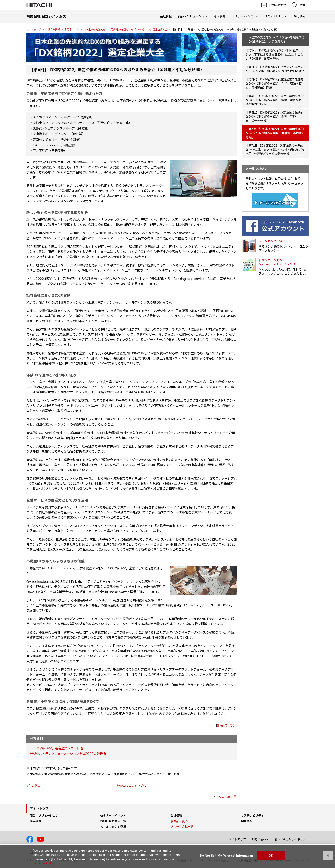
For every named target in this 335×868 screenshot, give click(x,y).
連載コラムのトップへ (132, 786)
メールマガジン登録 (113, 827)
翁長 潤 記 (225, 725)
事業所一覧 (178, 821)
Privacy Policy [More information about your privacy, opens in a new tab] (44, 863)
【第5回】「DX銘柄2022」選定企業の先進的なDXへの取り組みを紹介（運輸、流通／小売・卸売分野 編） (274, 117)
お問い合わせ (260, 839)
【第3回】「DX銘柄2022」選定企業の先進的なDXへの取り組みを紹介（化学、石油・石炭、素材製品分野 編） (274, 83)
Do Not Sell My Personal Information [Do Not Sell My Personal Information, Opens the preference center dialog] (227, 856)
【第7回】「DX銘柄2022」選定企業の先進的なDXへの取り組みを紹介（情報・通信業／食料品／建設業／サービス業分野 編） (275, 150)
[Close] (328, 856)
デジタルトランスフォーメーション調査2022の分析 (66, 754)
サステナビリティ (276, 16)
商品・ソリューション (193, 16)
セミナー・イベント (245, 16)
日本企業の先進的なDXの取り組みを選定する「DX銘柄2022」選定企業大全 (125, 29)
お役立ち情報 (53, 29)
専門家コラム (72, 29)
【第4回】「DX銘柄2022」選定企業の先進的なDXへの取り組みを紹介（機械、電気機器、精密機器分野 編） (275, 100)
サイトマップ (237, 839)
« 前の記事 (33, 786)
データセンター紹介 (272, 241)
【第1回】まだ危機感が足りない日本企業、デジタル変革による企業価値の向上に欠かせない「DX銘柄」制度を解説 (275, 54)
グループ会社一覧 (182, 827)
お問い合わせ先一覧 (113, 821)
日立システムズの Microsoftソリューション (276, 262)
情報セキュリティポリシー (291, 839)
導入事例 (219, 16)
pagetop (329, 746)
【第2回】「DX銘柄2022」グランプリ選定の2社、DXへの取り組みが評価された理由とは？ (275, 69)
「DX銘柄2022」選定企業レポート (55, 748)
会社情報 (166, 16)
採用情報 (300, 16)
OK (271, 856)
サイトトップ (34, 29)
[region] (167, 856)
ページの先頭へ (223, 797)
